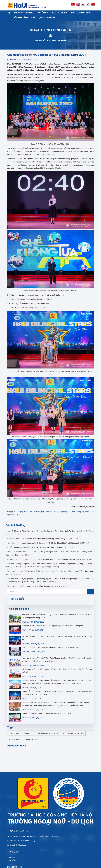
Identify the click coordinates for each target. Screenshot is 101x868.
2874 (34, 60)
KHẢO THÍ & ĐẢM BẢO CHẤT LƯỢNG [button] (29, 18)
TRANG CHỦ (40, 41)
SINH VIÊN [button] (52, 18)
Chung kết (28, 512)
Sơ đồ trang (13, 860)
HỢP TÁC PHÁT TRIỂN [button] (81, 13)
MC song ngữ (19, 512)
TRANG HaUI (18, 13)
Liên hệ (11, 857)
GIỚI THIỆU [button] (31, 13)
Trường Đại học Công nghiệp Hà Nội (23, 739)
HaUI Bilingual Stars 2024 (43, 512)
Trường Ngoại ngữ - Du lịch (65, 512)
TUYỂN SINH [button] (44, 13)
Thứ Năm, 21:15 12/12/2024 (19, 60)
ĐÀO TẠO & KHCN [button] (61, 13)
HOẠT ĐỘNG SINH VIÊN (56, 41)
